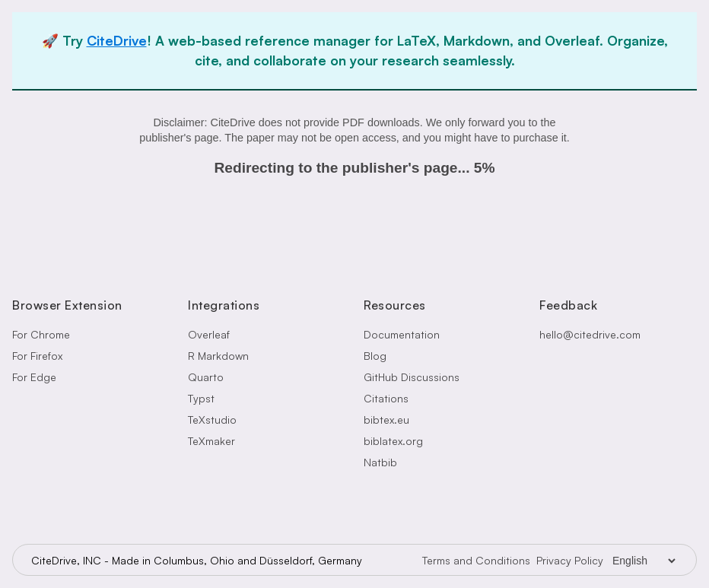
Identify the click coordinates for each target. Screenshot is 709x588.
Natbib (380, 462)
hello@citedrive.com (590, 334)
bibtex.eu (386, 420)
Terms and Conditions (476, 560)
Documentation (402, 334)
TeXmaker (211, 441)
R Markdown (218, 356)
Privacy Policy (570, 560)
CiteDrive (117, 40)
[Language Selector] (644, 561)
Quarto (206, 377)
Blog (375, 356)
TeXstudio (212, 420)
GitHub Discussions (412, 377)
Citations (386, 398)
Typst (201, 398)
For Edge (34, 377)
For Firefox (37, 356)
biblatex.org (393, 441)
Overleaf (209, 334)
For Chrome (41, 334)
